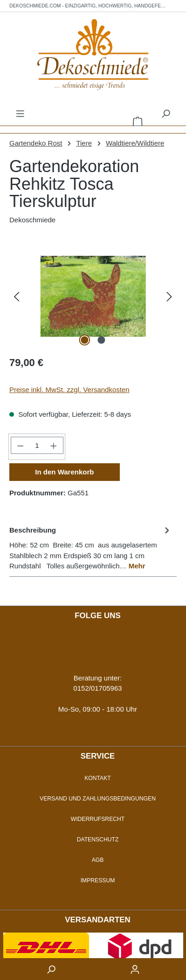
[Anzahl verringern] (20, 446)
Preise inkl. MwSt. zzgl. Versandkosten (69, 390)
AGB (98, 860)
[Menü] (20, 113)
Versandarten (98, 920)
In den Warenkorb (64, 472)
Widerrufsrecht (98, 819)
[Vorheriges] (16, 296)
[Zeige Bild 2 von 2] (101, 340)
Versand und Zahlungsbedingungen (98, 799)
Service (98, 756)
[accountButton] (135, 969)
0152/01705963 (97, 688)
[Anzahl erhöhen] (54, 446)
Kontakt (98, 778)
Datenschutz (98, 840)
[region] (93, 296)
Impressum (98, 880)
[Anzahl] (37, 446)
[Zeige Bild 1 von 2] (84, 340)
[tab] (91, 548)
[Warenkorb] (138, 121)
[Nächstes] (170, 296)
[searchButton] (51, 969)
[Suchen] (166, 113)
